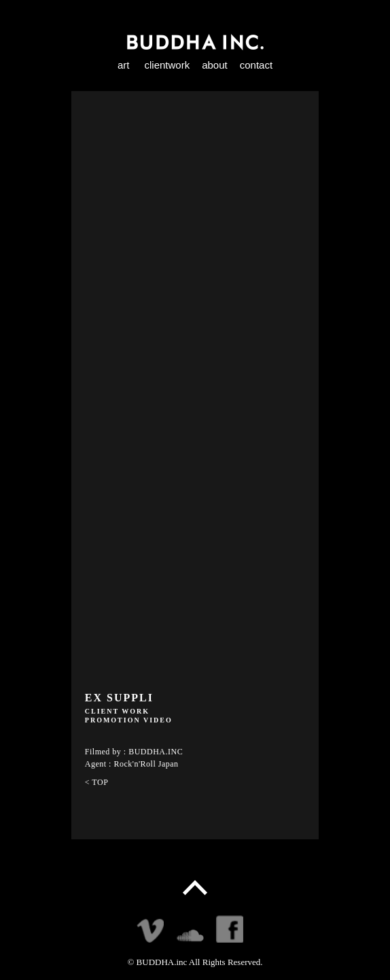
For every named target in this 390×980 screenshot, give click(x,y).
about (215, 65)
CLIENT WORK (117, 711)
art (124, 65)
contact (256, 65)
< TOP (97, 782)
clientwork (167, 65)
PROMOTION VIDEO (129, 720)
